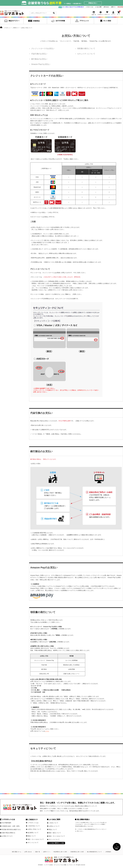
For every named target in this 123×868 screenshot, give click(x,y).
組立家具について (33, 833)
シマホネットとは (89, 7)
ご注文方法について (34, 826)
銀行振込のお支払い (39, 59)
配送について (32, 836)
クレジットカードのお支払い (43, 48)
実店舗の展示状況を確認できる (11, 829)
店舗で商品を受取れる (8, 833)
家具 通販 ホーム (17, 852)
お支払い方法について (34, 829)
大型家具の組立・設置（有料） (11, 826)
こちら (47, 731)
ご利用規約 (108, 852)
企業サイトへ (47, 852)
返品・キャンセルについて (36, 839)
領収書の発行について (86, 48)
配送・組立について (55, 833)
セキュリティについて (86, 54)
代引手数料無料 (6, 823)
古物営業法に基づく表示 (77, 852)
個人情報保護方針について (94, 852)
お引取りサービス (7, 836)
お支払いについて (54, 826)
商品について (53, 829)
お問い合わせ (106, 7)
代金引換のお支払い (39, 54)
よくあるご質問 (98, 7)
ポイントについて (33, 843)
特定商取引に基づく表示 (60, 852)
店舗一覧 (37, 852)
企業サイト (113, 7)
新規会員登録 (120, 7)
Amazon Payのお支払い (41, 64)
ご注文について (53, 823)
